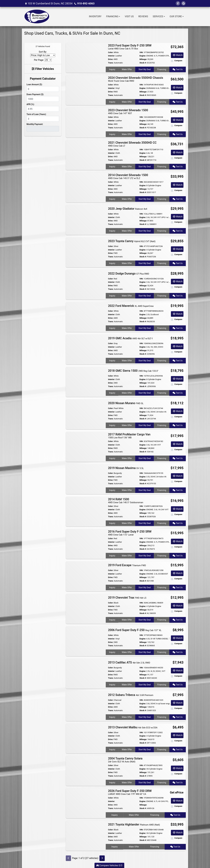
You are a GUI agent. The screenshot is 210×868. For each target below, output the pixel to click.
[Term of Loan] (43, 119)
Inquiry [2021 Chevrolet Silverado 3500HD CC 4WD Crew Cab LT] (112, 167)
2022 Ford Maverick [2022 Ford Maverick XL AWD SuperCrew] (131, 306)
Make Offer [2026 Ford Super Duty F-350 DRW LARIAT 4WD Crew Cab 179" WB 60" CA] (134, 815)
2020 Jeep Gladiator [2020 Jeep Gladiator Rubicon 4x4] (128, 209)
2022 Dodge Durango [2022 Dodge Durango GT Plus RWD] (129, 274)
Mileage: (143, 59)
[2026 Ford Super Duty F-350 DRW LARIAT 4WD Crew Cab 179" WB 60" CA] (86, 803)
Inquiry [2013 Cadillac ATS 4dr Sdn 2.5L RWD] (112, 685)
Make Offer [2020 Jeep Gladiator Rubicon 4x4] (127, 231)
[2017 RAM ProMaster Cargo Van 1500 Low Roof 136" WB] (86, 447)
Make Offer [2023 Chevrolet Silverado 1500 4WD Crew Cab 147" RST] (127, 134)
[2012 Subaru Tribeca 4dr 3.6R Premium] (86, 706)
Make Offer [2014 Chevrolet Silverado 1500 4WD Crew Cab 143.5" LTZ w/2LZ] (127, 199)
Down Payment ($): (35, 94)
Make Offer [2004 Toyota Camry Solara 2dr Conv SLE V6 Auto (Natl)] (127, 783)
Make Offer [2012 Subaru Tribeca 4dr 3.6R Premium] (127, 717)
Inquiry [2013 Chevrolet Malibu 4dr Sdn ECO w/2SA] (112, 750)
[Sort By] (43, 55)
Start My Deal (145, 69)
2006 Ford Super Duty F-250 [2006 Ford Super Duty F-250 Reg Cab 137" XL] (135, 630)
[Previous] (68, 858)
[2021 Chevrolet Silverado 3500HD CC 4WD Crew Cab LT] (86, 155)
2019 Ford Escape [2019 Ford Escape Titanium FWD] (127, 565)
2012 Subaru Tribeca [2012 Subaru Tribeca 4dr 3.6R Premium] (131, 695)
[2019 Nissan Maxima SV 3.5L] (86, 479)
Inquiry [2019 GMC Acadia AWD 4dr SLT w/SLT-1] (112, 361)
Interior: (111, 56)
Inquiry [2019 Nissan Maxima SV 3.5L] (112, 490)
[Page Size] (48, 60)
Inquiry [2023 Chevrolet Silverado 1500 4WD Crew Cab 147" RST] (112, 134)
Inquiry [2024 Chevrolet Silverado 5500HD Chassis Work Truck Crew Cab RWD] (112, 102)
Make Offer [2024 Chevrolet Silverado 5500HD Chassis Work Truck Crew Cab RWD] (127, 102)
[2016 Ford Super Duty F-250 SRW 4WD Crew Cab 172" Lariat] (86, 544)
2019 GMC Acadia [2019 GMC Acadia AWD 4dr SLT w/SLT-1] (131, 338)
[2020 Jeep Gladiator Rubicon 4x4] (86, 220)
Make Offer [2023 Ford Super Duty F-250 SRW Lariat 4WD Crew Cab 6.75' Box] (127, 69)
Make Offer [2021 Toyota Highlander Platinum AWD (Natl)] (134, 847)
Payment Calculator (43, 79)
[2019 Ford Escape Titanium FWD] (86, 576)
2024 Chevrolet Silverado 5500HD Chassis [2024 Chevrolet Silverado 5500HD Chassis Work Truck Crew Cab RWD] (136, 79)
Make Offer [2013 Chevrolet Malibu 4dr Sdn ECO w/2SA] (127, 750)
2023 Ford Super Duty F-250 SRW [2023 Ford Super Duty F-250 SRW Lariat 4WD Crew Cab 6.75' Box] (130, 47)
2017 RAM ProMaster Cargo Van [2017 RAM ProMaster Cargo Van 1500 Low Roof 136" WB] (129, 436)
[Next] (102, 858)
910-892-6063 (86, 3)
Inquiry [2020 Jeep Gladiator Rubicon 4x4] (112, 231)
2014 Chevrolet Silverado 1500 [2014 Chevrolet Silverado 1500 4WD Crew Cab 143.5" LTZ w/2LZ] (128, 176)
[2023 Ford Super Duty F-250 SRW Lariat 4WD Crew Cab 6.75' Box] (86, 58)
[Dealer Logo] (37, 17)
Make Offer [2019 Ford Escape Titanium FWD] (127, 587)
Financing (162, 69)
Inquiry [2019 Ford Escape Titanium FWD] (112, 587)
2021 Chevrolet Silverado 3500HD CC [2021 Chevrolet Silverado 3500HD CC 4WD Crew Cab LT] (132, 144)
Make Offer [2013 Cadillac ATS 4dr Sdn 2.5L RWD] (127, 685)
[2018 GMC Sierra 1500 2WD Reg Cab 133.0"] (86, 382)
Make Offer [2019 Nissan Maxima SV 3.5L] (127, 490)
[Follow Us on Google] (183, 3)
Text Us (178, 69)
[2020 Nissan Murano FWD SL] (86, 414)
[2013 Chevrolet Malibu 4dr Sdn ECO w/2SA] (86, 738)
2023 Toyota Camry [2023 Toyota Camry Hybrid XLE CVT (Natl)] (132, 241)
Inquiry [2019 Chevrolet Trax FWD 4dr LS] (112, 620)
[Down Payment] (43, 99)
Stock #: (143, 63)
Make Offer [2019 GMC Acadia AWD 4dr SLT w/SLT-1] (127, 361)
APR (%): (30, 104)
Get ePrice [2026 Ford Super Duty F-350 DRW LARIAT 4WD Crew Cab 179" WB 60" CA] (177, 793)
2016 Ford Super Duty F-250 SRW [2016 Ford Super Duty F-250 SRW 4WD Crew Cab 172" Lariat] (130, 533)
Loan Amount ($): (34, 84)
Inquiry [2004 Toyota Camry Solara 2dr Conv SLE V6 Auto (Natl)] (112, 783)
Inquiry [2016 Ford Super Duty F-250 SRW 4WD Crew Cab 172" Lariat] (112, 556)
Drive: (111, 59)
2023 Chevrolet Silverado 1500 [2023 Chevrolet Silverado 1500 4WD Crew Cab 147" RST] (128, 112)
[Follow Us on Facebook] (178, 3)
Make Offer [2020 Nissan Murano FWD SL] (127, 425)
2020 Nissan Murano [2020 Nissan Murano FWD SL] (126, 403)
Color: (111, 52)
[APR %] (43, 109)
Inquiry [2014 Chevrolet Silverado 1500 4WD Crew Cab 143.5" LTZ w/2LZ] (112, 199)
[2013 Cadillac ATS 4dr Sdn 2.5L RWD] (86, 673)
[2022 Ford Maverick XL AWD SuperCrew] (86, 317)
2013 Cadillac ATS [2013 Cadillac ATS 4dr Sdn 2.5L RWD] (129, 662)
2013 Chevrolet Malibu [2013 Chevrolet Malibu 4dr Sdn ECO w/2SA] (133, 727)
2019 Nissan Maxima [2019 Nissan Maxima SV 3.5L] (126, 468)
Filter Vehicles (43, 69)
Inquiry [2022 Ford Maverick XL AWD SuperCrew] (112, 328)
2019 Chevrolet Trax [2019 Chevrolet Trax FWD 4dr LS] (127, 598)
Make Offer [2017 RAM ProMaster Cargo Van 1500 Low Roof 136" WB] (127, 458)
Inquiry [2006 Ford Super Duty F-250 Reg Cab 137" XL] (112, 652)
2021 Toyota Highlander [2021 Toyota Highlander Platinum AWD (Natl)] (134, 824)
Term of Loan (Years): (36, 114)
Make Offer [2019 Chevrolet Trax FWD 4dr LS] (127, 620)
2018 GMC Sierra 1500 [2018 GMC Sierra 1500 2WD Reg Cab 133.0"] (133, 371)
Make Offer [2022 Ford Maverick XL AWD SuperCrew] (127, 328)
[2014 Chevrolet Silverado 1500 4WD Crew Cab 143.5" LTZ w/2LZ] (86, 187)
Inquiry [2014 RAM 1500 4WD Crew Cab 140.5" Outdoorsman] (112, 523)
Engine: (143, 56)
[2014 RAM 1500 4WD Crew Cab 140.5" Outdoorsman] (86, 511)
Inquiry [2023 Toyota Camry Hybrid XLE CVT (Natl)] (112, 263)
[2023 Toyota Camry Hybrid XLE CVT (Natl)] (86, 252)
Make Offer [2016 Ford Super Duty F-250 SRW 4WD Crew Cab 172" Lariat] (127, 556)
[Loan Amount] (43, 89)
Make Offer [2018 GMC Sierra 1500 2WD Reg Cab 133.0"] (127, 393)
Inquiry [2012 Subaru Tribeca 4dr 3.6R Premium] (112, 717)
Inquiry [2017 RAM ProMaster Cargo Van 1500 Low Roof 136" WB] (112, 458)
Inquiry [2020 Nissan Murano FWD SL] (112, 425)
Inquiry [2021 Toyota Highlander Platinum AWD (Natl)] (114, 847)
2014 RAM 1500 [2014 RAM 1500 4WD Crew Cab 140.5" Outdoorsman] (126, 501)
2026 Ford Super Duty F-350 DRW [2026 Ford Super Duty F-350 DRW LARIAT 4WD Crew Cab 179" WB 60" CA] (130, 792)
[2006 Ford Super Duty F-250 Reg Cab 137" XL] (86, 641)
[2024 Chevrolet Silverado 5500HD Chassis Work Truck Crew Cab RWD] (86, 90)
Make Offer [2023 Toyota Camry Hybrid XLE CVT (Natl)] (127, 263)
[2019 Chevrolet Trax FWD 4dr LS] (86, 609)
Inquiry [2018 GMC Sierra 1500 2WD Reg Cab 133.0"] (112, 393)
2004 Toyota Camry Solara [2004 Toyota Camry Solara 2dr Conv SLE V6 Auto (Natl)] (125, 760)
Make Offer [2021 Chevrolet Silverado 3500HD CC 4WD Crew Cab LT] (127, 167)
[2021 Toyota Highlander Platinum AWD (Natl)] (86, 835)
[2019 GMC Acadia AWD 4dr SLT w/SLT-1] (86, 349)
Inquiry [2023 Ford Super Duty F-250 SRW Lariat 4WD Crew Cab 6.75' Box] (112, 69)
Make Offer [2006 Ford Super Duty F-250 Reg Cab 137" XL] (127, 652)
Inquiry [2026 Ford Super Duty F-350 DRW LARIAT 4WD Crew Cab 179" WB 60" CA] (114, 815)
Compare (178, 61)
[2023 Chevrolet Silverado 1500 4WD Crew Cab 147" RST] (86, 122)
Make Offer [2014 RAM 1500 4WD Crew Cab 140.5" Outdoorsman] (127, 523)
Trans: (111, 63)
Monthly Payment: (35, 124)
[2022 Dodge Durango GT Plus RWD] (86, 285)
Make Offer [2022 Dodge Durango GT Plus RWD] (127, 296)
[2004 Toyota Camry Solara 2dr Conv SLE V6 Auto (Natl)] (86, 771)
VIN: (141, 52)
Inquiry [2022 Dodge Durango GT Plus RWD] (112, 296)
